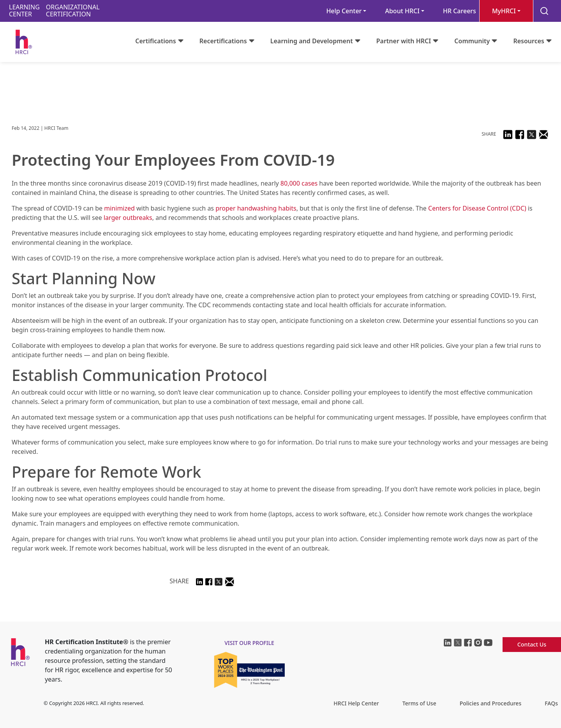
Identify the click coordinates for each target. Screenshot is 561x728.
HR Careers (460, 11)
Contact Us (532, 644)
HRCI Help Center (356, 703)
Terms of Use (419, 703)
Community (472, 41)
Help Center (344, 11)
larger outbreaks (128, 218)
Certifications (155, 41)
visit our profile (249, 643)
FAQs (551, 703)
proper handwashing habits (256, 208)
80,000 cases (299, 183)
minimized (119, 208)
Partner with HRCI (404, 41)
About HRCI (402, 11)
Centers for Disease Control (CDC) (477, 208)
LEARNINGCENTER (24, 11)
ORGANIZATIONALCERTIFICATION (73, 11)
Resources (529, 41)
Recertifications (223, 41)
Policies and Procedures (490, 703)
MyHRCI (504, 11)
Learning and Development (312, 41)
